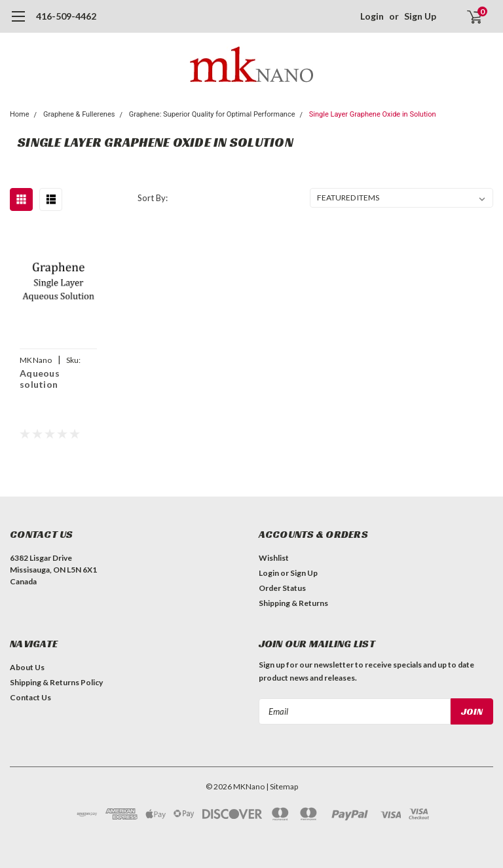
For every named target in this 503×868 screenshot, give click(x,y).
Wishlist (274, 558)
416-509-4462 (66, 16)
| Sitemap (282, 786)
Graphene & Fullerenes (79, 114)
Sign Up (420, 16)
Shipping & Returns (293, 603)
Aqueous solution (40, 379)
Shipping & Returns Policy (56, 682)
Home (20, 114)
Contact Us (30, 697)
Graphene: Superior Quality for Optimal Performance (212, 114)
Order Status (282, 588)
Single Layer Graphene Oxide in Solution (373, 114)
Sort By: (153, 198)
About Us (27, 667)
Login (372, 16)
